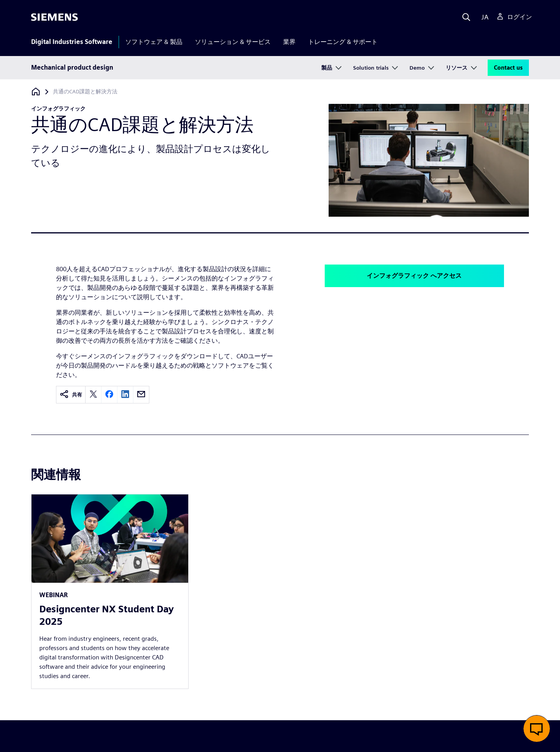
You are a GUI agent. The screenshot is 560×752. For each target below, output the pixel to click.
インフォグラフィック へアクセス (414, 276)
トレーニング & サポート (343, 42)
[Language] (483, 17)
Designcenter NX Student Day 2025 (107, 615)
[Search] (466, 17)
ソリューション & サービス (233, 42)
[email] (141, 395)
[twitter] (93, 395)
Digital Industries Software (72, 42)
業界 (289, 42)
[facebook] (109, 395)
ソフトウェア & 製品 (154, 42)
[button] (537, 729)
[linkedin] (125, 395)
